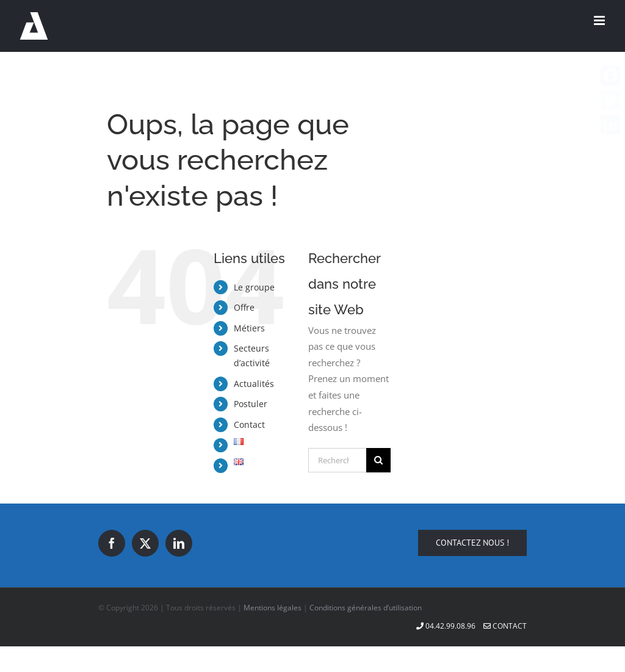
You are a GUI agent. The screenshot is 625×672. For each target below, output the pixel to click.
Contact (249, 425)
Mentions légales (273, 608)
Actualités (254, 384)
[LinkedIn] (179, 543)
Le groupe (254, 287)
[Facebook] (112, 543)
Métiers (249, 328)
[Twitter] (145, 543)
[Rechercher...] (337, 460)
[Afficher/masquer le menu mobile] (600, 20)
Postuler (251, 404)
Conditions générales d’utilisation (366, 608)
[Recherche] (378, 460)
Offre (244, 307)
